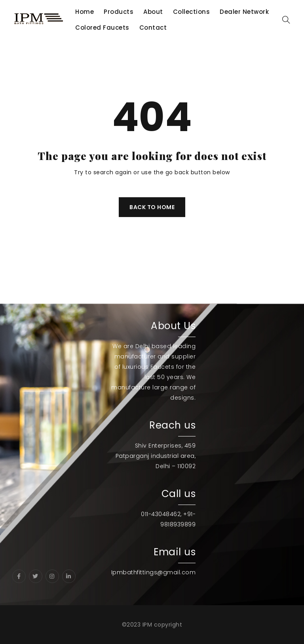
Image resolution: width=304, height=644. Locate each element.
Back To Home (152, 207)
